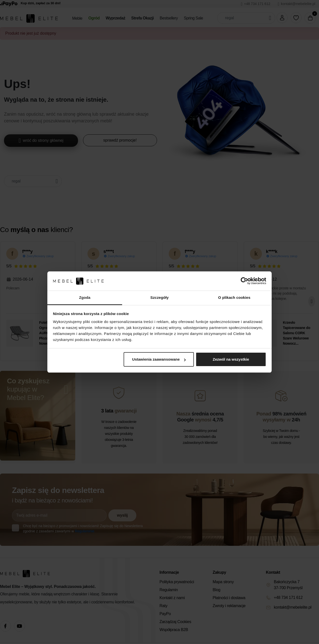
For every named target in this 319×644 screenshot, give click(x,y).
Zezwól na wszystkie (231, 359)
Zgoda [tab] (85, 297)
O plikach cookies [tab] (234, 297)
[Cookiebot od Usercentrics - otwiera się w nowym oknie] (244, 281)
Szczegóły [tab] (159, 297)
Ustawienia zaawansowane (159, 359)
